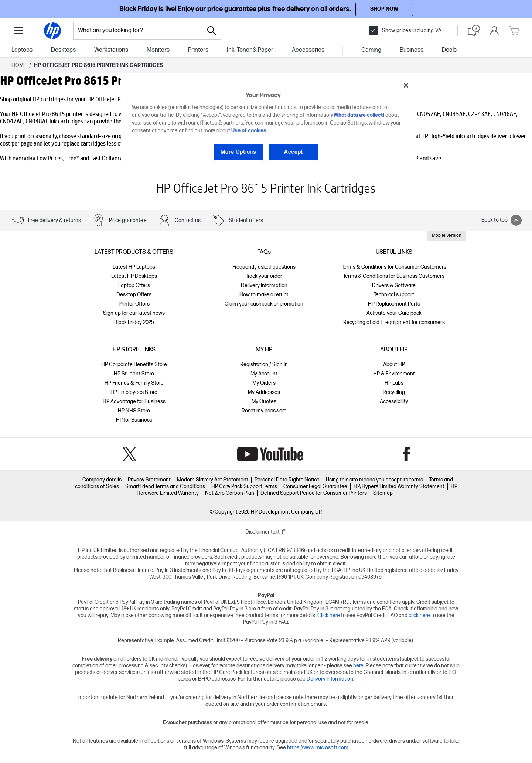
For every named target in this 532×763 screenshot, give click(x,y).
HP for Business (134, 420)
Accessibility (394, 401)
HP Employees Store (134, 392)
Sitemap (383, 493)
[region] (269, 124)
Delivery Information (330, 679)
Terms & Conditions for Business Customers (394, 276)
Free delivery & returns (54, 220)
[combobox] (138, 31)
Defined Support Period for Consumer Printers (314, 493)
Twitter (129, 454)
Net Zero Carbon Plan (230, 493)
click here (419, 615)
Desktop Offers (134, 295)
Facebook (407, 454)
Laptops (22, 50)
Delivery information (264, 285)
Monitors (158, 50)
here (358, 666)
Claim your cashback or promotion (264, 304)
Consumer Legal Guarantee (315, 486)
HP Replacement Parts (394, 304)
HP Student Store (134, 374)
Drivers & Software (394, 285)
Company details (102, 480)
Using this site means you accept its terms (374, 480)
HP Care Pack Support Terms (244, 486)
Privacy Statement (149, 480)
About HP (394, 365)
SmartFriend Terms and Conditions (165, 486)
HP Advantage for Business (134, 401)
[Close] (406, 85)
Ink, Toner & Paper (250, 50)
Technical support (394, 295)
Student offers (246, 220)
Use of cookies (249, 131)
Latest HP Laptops (134, 267)
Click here (329, 615)
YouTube (270, 454)
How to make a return (264, 295)
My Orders (264, 383)
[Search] (212, 31)
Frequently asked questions (264, 267)
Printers (198, 50)
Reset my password (264, 411)
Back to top (502, 220)
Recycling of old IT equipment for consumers (394, 322)
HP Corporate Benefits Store (134, 365)
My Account (264, 374)
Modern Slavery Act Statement (213, 480)
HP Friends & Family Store (134, 383)
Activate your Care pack (394, 313)
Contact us (188, 220)
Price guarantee (128, 220)
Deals (449, 50)
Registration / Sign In (264, 365)
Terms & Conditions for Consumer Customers (394, 267)
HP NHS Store (134, 411)
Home (19, 65)
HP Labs (394, 383)
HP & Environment (394, 374)
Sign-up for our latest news (134, 313)
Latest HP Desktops (134, 276)
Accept (294, 152)
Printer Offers (134, 304)
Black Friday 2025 (134, 322)
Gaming (371, 50)
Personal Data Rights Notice (287, 480)
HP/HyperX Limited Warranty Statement (399, 486)
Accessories (308, 50)
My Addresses (264, 392)
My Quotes (264, 401)
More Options (238, 152)
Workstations (111, 50)
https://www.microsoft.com (318, 748)
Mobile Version (447, 236)
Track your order (264, 276)
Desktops (63, 50)
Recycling (394, 392)
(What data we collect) (358, 115)
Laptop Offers (134, 285)
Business (412, 50)
